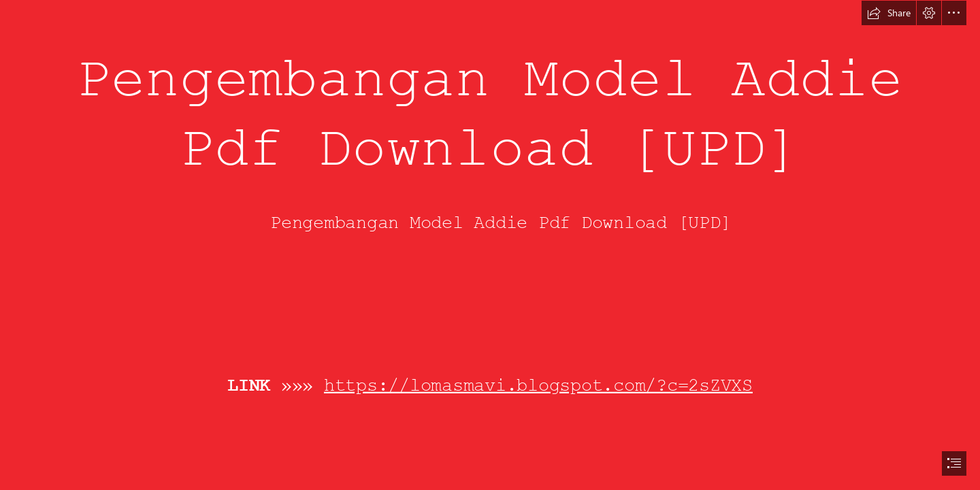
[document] (490, 245)
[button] (889, 13)
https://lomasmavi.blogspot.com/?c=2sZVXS (538, 385)
